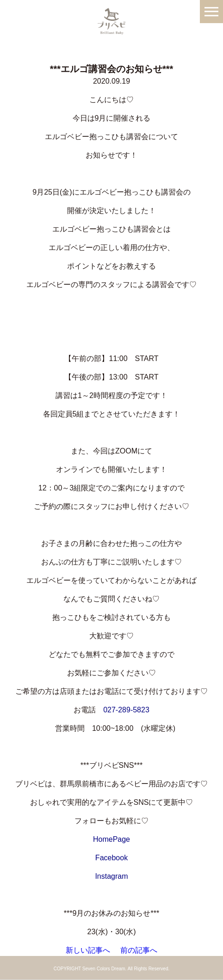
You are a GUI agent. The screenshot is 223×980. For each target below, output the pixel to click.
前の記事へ (139, 950)
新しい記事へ (88, 950)
